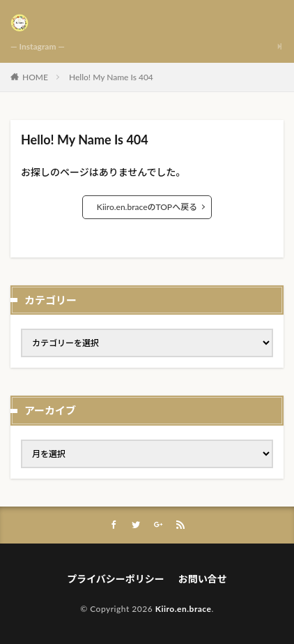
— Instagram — (38, 46)
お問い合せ (203, 579)
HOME (35, 77)
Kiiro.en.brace (184, 609)
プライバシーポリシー (116, 579)
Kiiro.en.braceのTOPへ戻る (147, 207)
